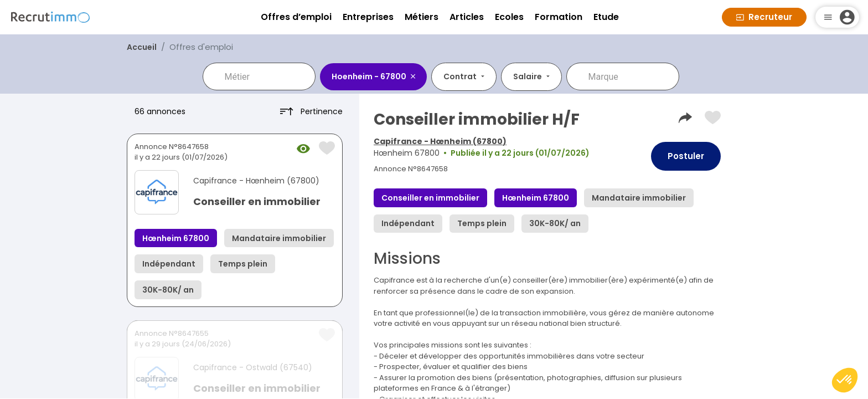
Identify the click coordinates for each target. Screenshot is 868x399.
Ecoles (509, 17)
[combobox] (267, 76)
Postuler (686, 156)
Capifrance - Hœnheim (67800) (440, 141)
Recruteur (764, 17)
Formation (559, 17)
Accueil (142, 47)
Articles (467, 17)
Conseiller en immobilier (257, 201)
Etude (606, 17)
